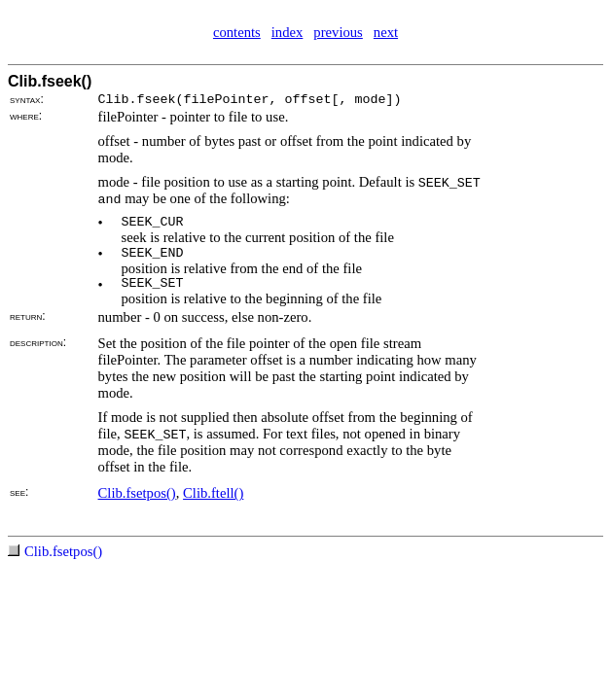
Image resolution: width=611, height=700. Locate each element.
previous (338, 32)
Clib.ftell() (213, 493)
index (288, 32)
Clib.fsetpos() (137, 493)
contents (237, 32)
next (386, 32)
